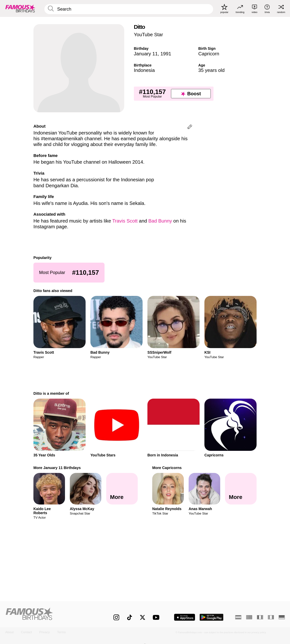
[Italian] (271, 617)
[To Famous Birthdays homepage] (20, 8)
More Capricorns (167, 468)
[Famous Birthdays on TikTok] (129, 617)
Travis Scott (125, 221)
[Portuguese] (249, 617)
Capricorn (209, 54)
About (9, 632)
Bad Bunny (160, 221)
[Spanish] (238, 617)
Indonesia (144, 70)
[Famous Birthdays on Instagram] (116, 617)
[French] (260, 617)
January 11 (146, 54)
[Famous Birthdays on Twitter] (142, 617)
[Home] (51, 614)
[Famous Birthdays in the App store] (185, 617)
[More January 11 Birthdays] (122, 489)
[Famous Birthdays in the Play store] (212, 617)
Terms (61, 632)
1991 (166, 54)
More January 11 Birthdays (57, 468)
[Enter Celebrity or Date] (129, 9)
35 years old (211, 70)
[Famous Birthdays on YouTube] (157, 617)
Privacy (44, 632)
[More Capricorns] (241, 489)
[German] (282, 617)
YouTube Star (148, 35)
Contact (27, 632)
